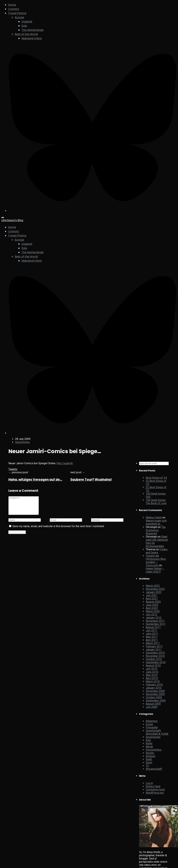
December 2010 (155, 653)
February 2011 (154, 646)
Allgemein (152, 721)
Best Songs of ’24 (156, 478)
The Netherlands (32, 30)
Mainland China (32, 38)
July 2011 (152, 630)
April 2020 (152, 608)
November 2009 (155, 694)
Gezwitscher (23, 442)
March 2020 (153, 611)
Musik (149, 747)
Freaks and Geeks (157, 551)
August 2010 (153, 666)
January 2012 (154, 618)
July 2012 (152, 614)
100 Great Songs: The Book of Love (156, 502)
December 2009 (155, 691)
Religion (151, 756)
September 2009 (156, 701)
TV (147, 766)
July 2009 (152, 707)
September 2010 (156, 662)
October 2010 (154, 659)
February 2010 (154, 685)
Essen (149, 724)
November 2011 (155, 621)
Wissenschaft (154, 769)
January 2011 (154, 650)
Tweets (13, 469)
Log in (149, 783)
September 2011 (156, 624)
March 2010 (153, 681)
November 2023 (155, 589)
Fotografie (152, 727)
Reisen (150, 753)
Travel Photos (17, 13)
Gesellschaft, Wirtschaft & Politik (157, 732)
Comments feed (155, 790)
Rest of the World (26, 34)
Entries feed (153, 786)
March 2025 (153, 586)
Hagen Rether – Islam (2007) (155, 570)
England (27, 22)
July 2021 (152, 595)
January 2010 (154, 688)
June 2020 (152, 605)
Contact (14, 9)
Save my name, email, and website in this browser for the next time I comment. (58, 530)
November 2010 (155, 656)
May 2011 (152, 637)
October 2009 (154, 697)
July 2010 (152, 669)
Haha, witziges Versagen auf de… (35, 480)
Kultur (149, 743)
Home (12, 5)
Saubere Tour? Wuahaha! (91, 480)
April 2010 (152, 678)
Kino (148, 740)
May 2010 (152, 675)
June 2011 (152, 634)
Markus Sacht (154, 517)
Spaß (149, 759)
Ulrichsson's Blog (12, 220)
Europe (19, 17)
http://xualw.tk (65, 463)
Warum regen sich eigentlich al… (156, 522)
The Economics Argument (156, 530)
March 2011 (153, 643)
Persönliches (154, 750)
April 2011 (152, 640)
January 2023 (154, 592)
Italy (24, 26)
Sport (149, 763)
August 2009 (153, 704)
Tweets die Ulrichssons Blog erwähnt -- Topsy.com (156, 561)
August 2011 (153, 627)
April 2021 (152, 599)
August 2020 (153, 602)
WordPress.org (155, 793)
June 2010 (152, 672)
